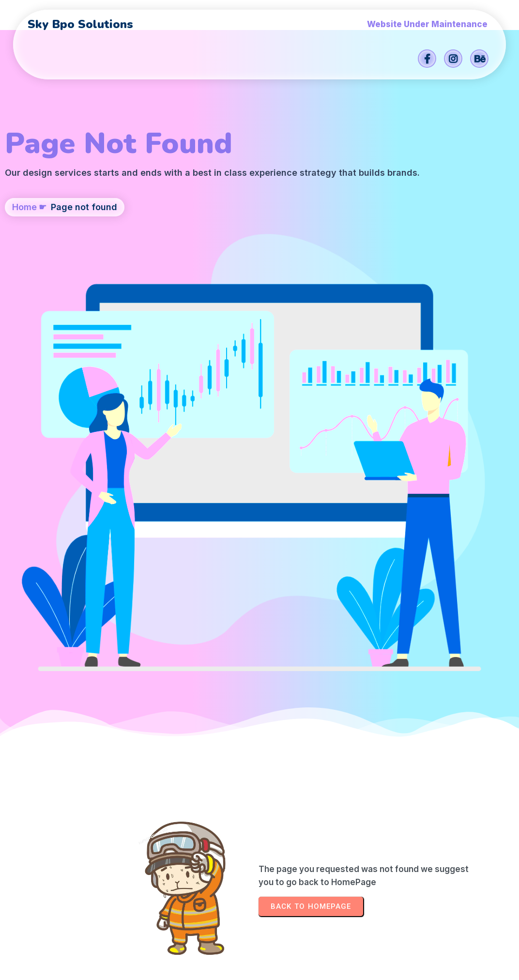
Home (24, 272)
